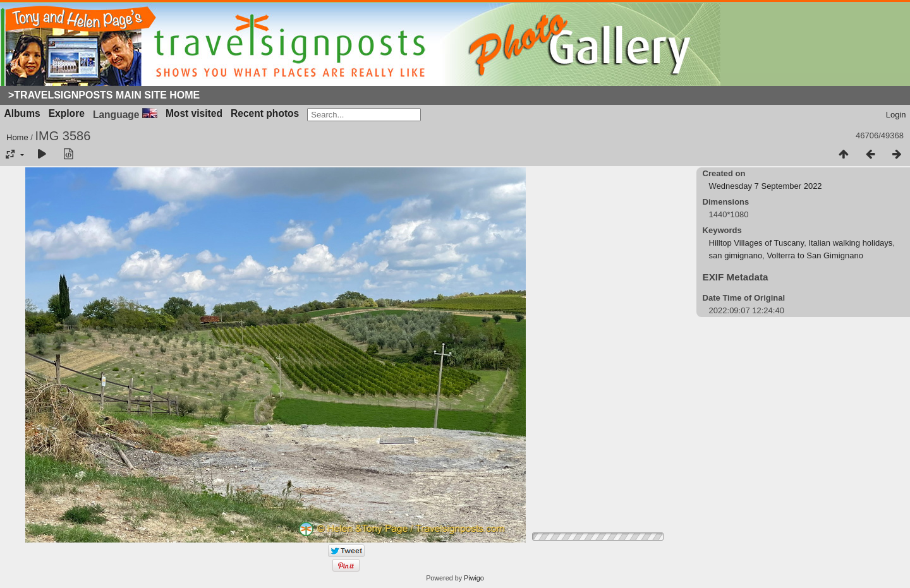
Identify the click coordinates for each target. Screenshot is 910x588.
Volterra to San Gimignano (815, 255)
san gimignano (736, 255)
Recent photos (265, 113)
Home (17, 137)
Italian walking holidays (850, 243)
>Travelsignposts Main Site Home (104, 95)
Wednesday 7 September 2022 (766, 186)
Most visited (194, 113)
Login (896, 115)
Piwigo (474, 578)
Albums (22, 113)
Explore (67, 113)
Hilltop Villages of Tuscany (757, 243)
